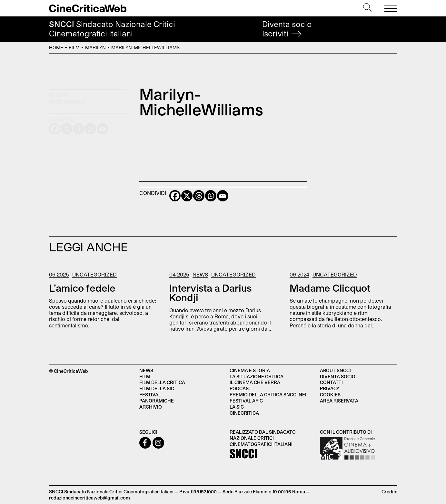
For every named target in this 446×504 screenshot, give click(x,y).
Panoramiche (157, 401)
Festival (150, 395)
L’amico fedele (82, 288)
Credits (389, 492)
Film (74, 48)
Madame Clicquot (330, 288)
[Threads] (199, 196)
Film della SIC (157, 388)
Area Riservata (339, 401)
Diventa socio (287, 29)
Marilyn (95, 48)
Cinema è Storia (250, 370)
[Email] (223, 196)
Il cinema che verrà (255, 382)
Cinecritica (244, 413)
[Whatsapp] (211, 196)
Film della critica (162, 382)
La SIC (237, 407)
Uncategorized (94, 274)
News (200, 274)
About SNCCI (335, 370)
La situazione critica (257, 377)
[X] (187, 196)
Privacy (330, 388)
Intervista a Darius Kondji (210, 293)
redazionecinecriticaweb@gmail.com (89, 498)
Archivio (151, 407)
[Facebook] (175, 196)
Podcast (241, 388)
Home (56, 48)
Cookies (330, 395)
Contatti (331, 382)
